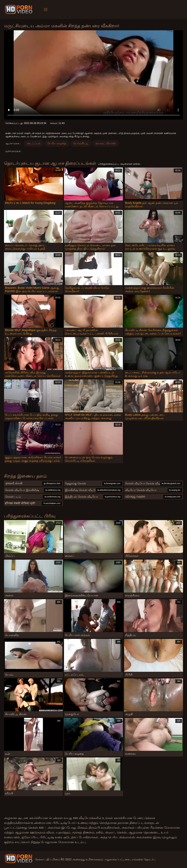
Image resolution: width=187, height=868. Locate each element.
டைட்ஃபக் (34, 143)
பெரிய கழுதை (57, 143)
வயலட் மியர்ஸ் (106, 143)
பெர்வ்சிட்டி (81, 143)
